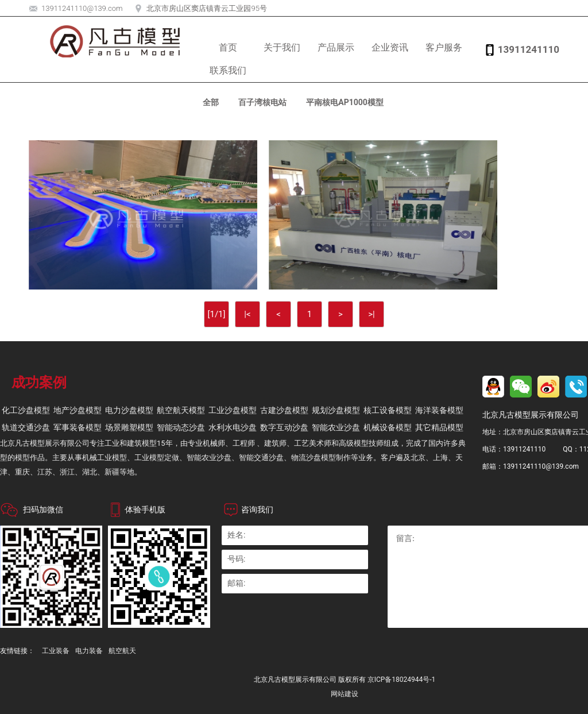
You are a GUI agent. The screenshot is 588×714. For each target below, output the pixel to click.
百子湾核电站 (262, 102)
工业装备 (56, 651)
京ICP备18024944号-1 (402, 680)
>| (372, 314)
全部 (211, 102)
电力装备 (89, 651)
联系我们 (228, 70)
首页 (228, 47)
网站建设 (345, 694)
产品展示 (336, 47)
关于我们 (282, 47)
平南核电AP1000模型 (345, 102)
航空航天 (122, 651)
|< (247, 314)
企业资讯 (390, 47)
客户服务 (444, 47)
